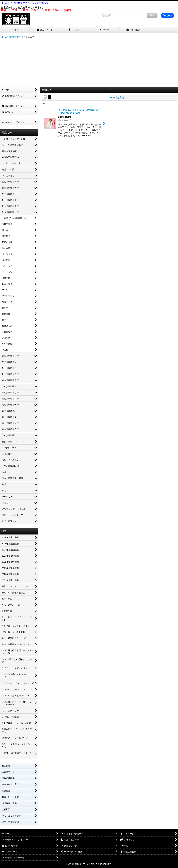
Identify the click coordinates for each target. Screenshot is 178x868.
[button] (163, 30)
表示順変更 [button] (117, 98)
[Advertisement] (89, 62)
